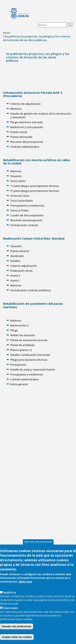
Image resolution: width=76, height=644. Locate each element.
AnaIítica (10, 592)
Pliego (14, 330)
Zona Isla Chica (20, 196)
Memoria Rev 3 (19, 325)
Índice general (19, 384)
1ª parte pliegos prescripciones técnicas (35, 186)
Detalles (15, 261)
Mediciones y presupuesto (27, 127)
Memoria (16, 109)
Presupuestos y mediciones (27, 205)
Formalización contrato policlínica (31, 290)
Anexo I (15, 280)
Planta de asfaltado (22, 345)
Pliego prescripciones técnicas (29, 360)
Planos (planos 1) (21, 350)
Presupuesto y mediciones (27, 374)
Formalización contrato (24, 225)
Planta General (20, 251)
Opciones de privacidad (38, 542)
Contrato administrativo (25, 147)
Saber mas (25, 582)
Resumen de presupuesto (26, 220)
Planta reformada (21, 137)
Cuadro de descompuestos (27, 215)
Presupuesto (18, 365)
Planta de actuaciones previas (29, 340)
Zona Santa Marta (21, 201)
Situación (16, 176)
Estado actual (19, 132)
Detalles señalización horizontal (30, 355)
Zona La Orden (20, 210)
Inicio (7, 33)
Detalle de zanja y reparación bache (33, 369)
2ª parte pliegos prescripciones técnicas (35, 191)
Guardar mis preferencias (17, 626)
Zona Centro (18, 181)
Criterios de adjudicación (26, 104)
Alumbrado (17, 256)
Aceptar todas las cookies (17, 637)
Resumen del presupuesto (27, 142)
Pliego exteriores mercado (27, 122)
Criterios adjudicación (24, 266)
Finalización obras (21, 271)
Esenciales (10, 608)
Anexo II (15, 276)
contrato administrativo (25, 379)
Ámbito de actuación (23, 335)
